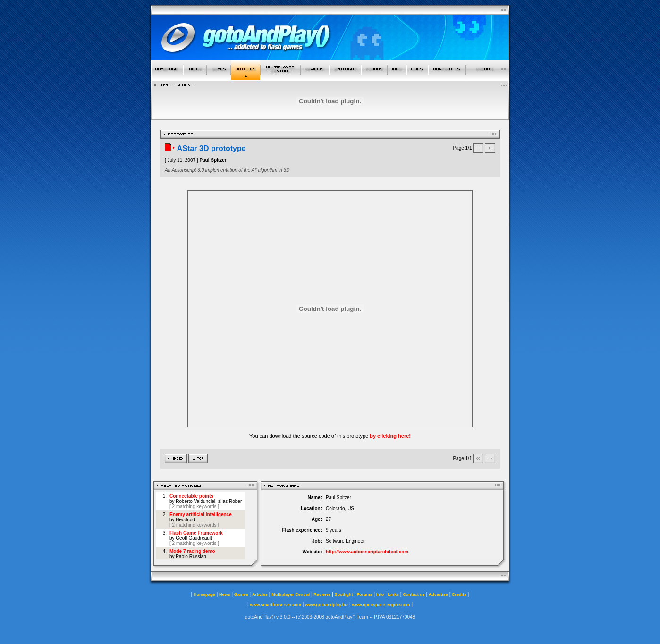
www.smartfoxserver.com (275, 605)
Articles (260, 594)
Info (380, 594)
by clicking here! (390, 436)
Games (241, 594)
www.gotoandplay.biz (326, 605)
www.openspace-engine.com (381, 605)
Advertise (438, 594)
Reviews (322, 594)
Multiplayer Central (291, 594)
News (225, 594)
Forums (365, 594)
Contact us (414, 594)
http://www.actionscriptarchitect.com (367, 552)
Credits (459, 594)
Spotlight (344, 594)
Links (394, 594)
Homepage (204, 594)
